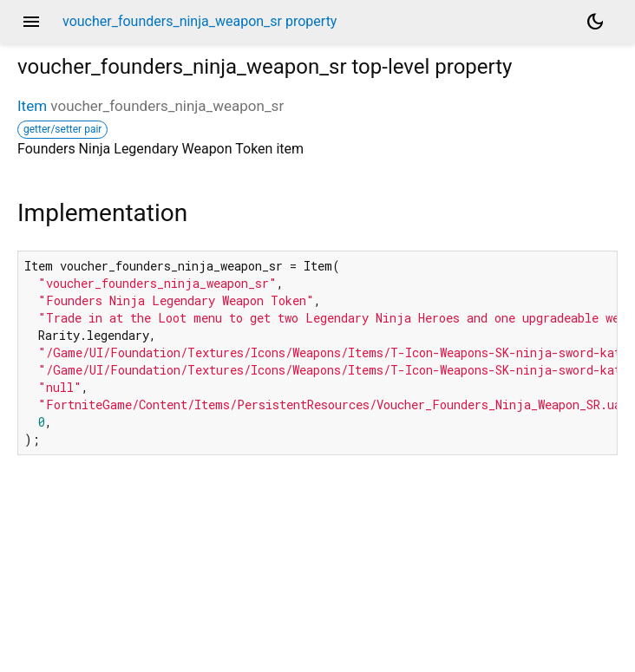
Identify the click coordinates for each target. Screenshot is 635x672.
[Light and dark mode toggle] (595, 22)
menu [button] (31, 22)
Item (32, 106)
